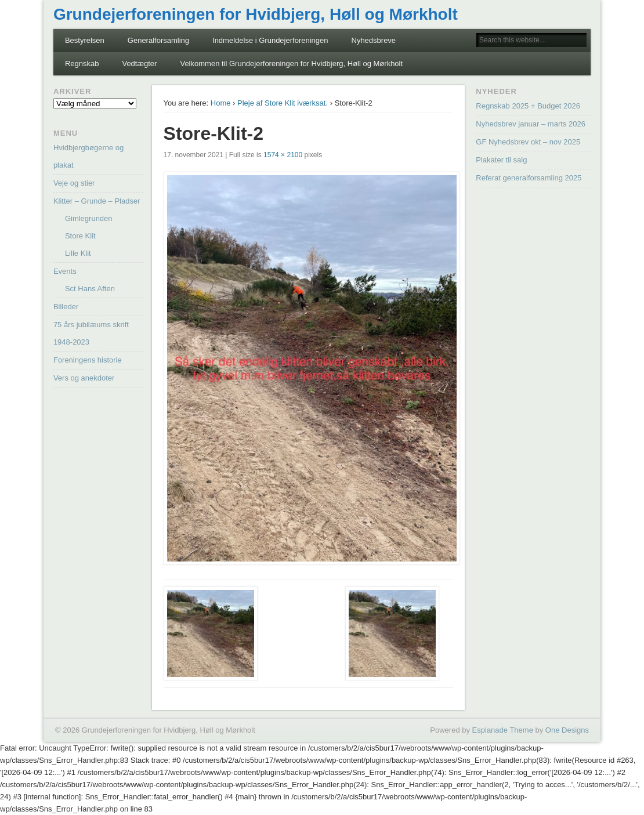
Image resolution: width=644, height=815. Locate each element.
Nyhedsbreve (374, 40)
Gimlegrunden (89, 218)
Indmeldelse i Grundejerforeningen (270, 40)
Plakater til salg (501, 160)
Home (221, 103)
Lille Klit (78, 253)
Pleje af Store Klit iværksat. (283, 103)
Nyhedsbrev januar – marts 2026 (531, 124)
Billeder (66, 307)
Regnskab (82, 64)
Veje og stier (74, 183)
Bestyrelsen (85, 40)
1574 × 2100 (283, 155)
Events (65, 271)
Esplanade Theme (503, 730)
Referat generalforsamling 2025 (529, 178)
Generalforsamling (158, 40)
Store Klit (80, 236)
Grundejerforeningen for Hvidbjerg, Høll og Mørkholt (256, 14)
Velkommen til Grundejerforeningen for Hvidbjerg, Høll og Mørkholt (291, 64)
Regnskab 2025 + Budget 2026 (528, 106)
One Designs (567, 730)
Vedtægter (139, 64)
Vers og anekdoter (84, 378)
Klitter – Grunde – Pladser (97, 201)
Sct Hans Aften (90, 289)
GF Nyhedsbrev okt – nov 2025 (528, 142)
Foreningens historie (88, 360)
